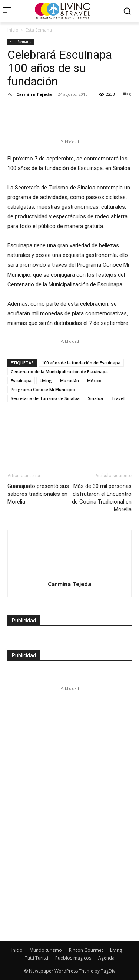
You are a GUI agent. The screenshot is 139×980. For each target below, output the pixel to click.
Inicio (13, 30)
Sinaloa (95, 398)
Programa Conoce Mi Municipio (43, 389)
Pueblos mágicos (73, 958)
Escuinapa (21, 380)
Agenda (106, 958)
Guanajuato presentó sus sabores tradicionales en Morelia (38, 494)
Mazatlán (69, 380)
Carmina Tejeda (34, 94)
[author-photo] (70, 573)
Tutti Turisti (37, 958)
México (94, 380)
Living (46, 380)
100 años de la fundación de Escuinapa (81, 363)
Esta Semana (39, 30)
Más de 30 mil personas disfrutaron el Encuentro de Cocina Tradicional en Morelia (102, 498)
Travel (118, 398)
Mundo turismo (46, 950)
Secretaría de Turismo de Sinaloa (45, 398)
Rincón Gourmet (86, 950)
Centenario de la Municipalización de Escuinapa (59, 372)
